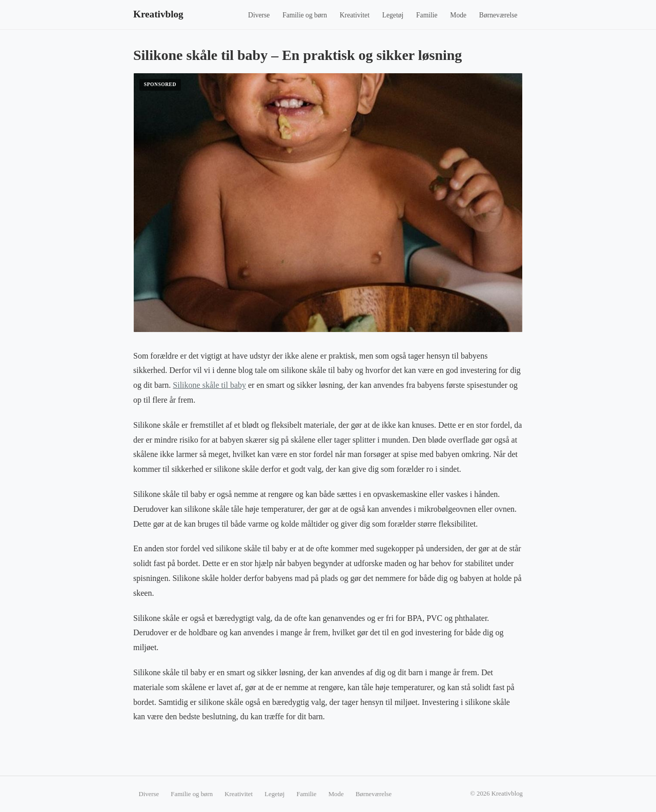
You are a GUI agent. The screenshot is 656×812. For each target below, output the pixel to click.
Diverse (259, 15)
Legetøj (393, 15)
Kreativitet (355, 15)
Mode (458, 15)
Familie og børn (305, 15)
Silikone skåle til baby (209, 385)
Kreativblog (158, 14)
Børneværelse (498, 15)
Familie (427, 15)
